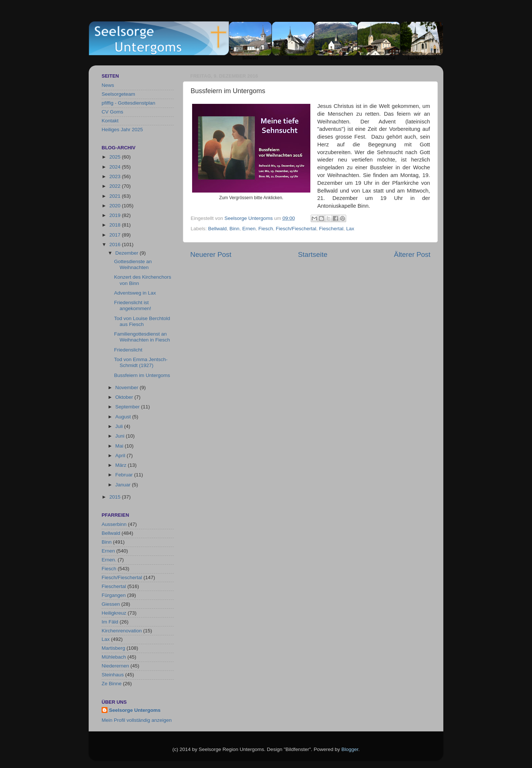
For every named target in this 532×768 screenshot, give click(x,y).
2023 (116, 176)
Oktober (125, 397)
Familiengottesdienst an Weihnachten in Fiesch (142, 337)
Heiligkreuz (114, 613)
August (124, 417)
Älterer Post (412, 254)
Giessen (111, 604)
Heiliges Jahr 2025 (122, 130)
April (121, 456)
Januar (124, 485)
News (108, 85)
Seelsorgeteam (118, 94)
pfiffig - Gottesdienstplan (128, 103)
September (128, 407)
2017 (116, 235)
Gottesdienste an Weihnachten (133, 264)
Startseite (313, 254)
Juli (120, 426)
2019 (116, 215)
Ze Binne (112, 684)
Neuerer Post (211, 254)
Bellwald (217, 229)
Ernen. (109, 560)
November (127, 388)
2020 (116, 206)
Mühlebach (114, 657)
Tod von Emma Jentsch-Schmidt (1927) (141, 362)
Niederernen (115, 666)
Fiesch (266, 229)
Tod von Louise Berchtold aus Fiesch (142, 321)
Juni (121, 436)
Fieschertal (331, 229)
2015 (116, 497)
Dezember (127, 253)
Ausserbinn (114, 524)
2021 (116, 196)
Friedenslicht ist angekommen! (133, 305)
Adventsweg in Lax (135, 293)
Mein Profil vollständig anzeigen (137, 720)
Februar (125, 475)
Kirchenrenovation (122, 631)
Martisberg (113, 648)
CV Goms (112, 112)
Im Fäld (110, 622)
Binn (234, 229)
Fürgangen (114, 595)
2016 (116, 244)
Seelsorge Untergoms (135, 710)
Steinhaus (113, 675)
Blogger (350, 749)
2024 (116, 167)
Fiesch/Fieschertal (296, 229)
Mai (120, 446)
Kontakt (110, 121)
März (122, 465)
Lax (350, 229)
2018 (116, 225)
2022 (116, 186)
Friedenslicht (128, 350)
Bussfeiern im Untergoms (142, 375)
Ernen (249, 229)
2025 (116, 157)
